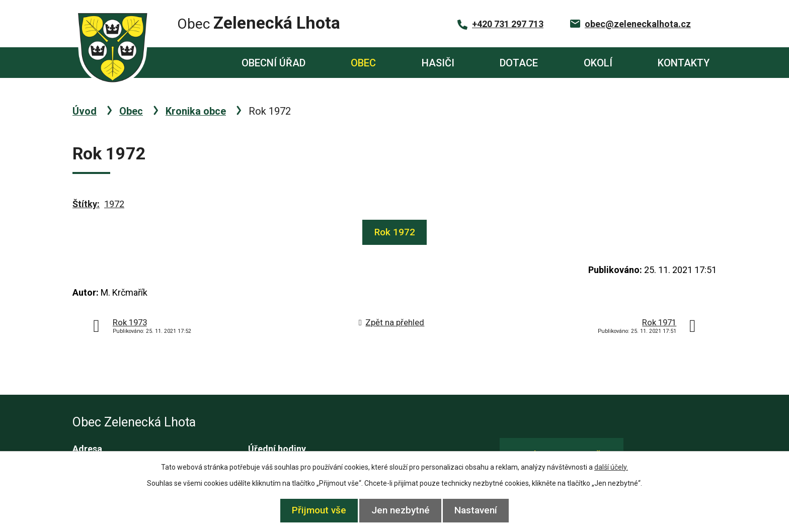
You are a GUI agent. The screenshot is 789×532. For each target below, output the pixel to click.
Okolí (598, 63)
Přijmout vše (314, 510)
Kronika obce (196, 111)
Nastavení (481, 510)
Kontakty (684, 63)
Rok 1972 (395, 232)
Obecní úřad (273, 63)
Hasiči (438, 63)
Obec (363, 63)
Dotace (519, 63)
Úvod (181, 63)
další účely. (611, 467)
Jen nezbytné (401, 510)
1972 (114, 204)
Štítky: (86, 204)
